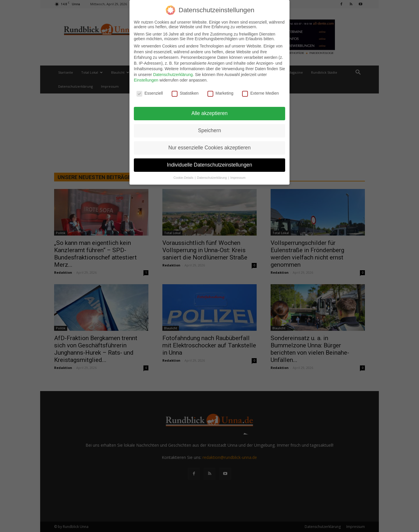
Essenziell (150, 91)
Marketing (220, 91)
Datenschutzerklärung (173, 72)
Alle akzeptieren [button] (210, 111)
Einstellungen (146, 78)
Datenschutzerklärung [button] (212, 175)
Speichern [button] (210, 128)
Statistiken (185, 91)
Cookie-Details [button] (184, 175)
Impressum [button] (238, 175)
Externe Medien (260, 91)
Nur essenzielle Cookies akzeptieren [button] (209, 145)
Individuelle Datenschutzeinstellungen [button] (210, 162)
